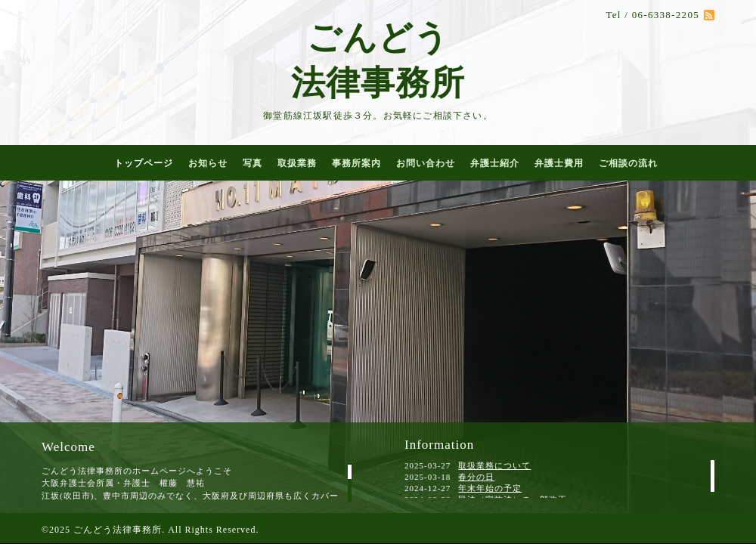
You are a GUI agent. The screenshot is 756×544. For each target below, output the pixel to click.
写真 (253, 163)
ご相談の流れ (628, 163)
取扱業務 (297, 163)
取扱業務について (494, 465)
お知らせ (208, 163)
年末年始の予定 (490, 488)
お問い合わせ (426, 163)
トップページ (144, 163)
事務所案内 (356, 163)
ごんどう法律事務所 (118, 530)
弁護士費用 (559, 163)
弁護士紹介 (495, 163)
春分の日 (476, 477)
